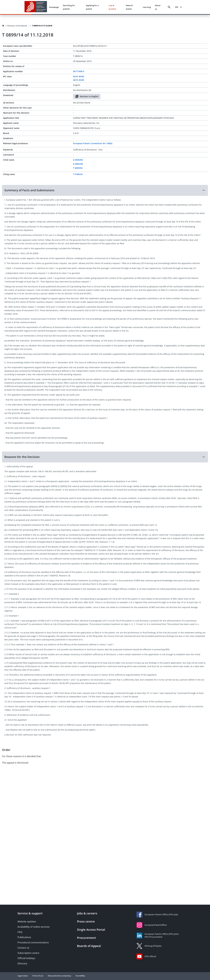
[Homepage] (3, 26)
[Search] (169, 7)
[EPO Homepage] (36, 7)
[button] (105, 190)
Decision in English (87, 96)
